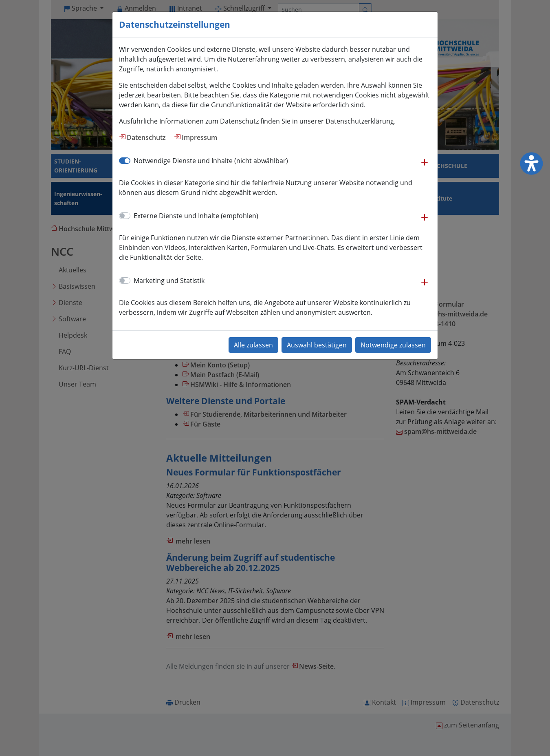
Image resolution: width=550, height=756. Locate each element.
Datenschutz (146, 137)
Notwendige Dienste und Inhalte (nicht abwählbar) (211, 161)
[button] (425, 166)
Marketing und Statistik (169, 281)
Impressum (199, 137)
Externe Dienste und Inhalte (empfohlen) (196, 216)
